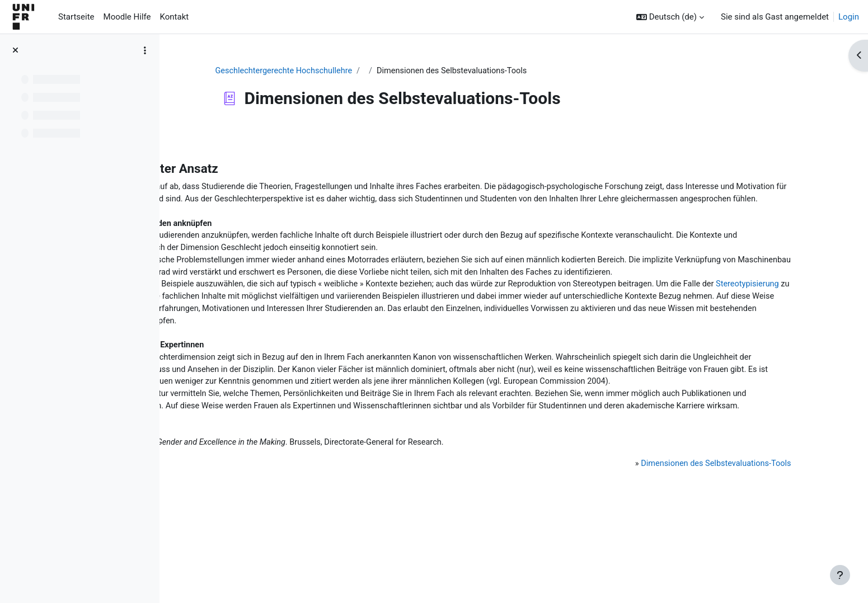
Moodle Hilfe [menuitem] (127, 17)
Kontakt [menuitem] (175, 17)
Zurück (201, 136)
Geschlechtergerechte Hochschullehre (352, 71)
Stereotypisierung (379, 326)
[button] (670, 17)
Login (849, 17)
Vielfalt (689, 338)
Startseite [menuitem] (76, 17)
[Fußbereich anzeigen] (840, 575)
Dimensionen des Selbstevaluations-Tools (702, 536)
